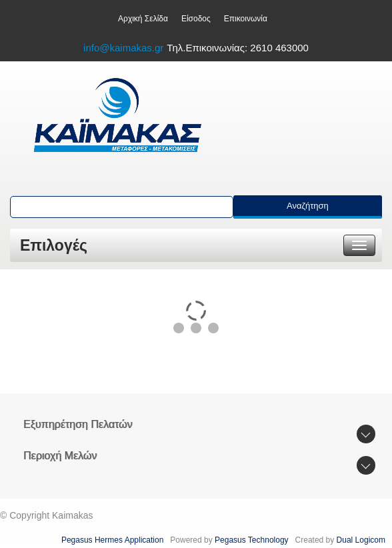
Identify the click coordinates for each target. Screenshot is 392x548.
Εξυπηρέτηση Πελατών (78, 424)
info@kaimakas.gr (123, 48)
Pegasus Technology (253, 540)
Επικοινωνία (246, 19)
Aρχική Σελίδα (143, 19)
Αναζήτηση (308, 206)
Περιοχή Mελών (60, 456)
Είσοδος (196, 19)
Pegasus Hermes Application (114, 540)
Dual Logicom (362, 540)
